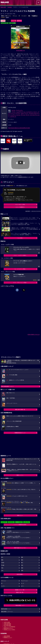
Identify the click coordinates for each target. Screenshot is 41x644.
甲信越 (3, 565)
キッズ (23, 583)
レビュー (13, 21)
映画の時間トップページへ (7, 612)
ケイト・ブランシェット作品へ (20, 283)
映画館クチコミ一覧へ (20, 590)
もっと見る (20, 238)
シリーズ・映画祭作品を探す (20, 525)
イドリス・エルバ (20, 113)
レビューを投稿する (20, 207)
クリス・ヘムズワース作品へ (20, 255)
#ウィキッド (11, 522)
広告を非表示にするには (34, 334)
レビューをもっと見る (20, 204)
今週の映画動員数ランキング (7, 386)
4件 (5, 17)
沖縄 (22, 571)
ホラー (23, 586)
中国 (2, 568)
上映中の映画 (7, 622)
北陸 (22, 565)
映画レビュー (20, 515)
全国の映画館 (7, 636)
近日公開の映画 (7, 625)
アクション (15, 16)
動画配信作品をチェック (20, 433)
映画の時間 (3, 7)
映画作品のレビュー (8, 628)
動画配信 (19, 21)
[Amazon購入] (20, 50)
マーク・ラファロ (30, 115)
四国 (22, 568)
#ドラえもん (4, 522)
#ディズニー (26, 522)
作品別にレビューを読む (9, 630)
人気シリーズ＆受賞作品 (9, 627)
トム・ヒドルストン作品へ (20, 269)
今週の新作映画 (7, 624)
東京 (2, 557)
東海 (22, 560)
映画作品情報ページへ (6, 609)
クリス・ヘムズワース (17, 112)
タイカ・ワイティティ (17, 110)
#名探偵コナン (18, 522)
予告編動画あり (35, 16)
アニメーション (24, 581)
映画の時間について (20, 605)
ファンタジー (24, 16)
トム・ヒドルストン (28, 112)
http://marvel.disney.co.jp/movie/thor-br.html (19, 128)
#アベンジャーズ (5, 23)
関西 (2, 560)
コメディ (3, 586)
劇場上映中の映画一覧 (20, 410)
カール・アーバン (21, 115)
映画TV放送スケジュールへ (20, 548)
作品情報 (10, 7)
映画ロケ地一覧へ (20, 592)
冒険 (29, 16)
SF (19, 16)
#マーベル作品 (12, 23)
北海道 (3, 563)
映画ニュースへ (20, 475)
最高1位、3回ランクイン (6, 16)
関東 (22, 557)
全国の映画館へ (20, 574)
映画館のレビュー (8, 637)
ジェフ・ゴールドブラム (31, 113)
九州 (2, 571)
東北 (22, 563)
